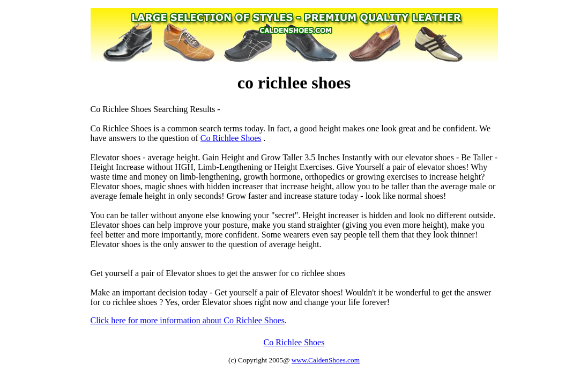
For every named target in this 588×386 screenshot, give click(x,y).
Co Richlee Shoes (231, 138)
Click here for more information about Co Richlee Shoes (188, 320)
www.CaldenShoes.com (326, 360)
